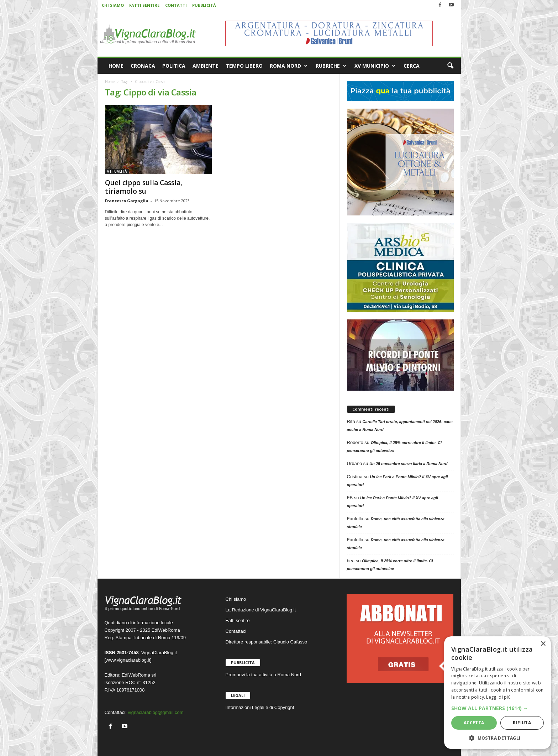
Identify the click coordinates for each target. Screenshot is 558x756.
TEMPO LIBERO (244, 66)
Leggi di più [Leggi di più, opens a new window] (498, 697)
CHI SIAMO (113, 5)
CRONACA (143, 66)
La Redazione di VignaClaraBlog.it (261, 610)
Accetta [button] (474, 723)
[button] (450, 66)
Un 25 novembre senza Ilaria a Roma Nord (408, 464)
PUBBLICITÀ (204, 5)
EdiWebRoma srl (139, 675)
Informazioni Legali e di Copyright (260, 707)
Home (110, 82)
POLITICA (174, 66)
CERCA (412, 66)
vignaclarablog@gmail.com (156, 712)
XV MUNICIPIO (375, 66)
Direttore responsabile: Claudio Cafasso (267, 642)
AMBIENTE (206, 66)
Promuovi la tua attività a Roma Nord (263, 675)
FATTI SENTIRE (144, 5)
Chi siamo (236, 599)
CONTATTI (176, 5)
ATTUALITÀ (117, 171)
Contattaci (236, 631)
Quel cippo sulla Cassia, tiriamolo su (144, 187)
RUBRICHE (331, 66)
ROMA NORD (289, 66)
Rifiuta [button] (522, 723)
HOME (116, 66)
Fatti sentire (238, 621)
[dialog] (498, 693)
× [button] (543, 644)
